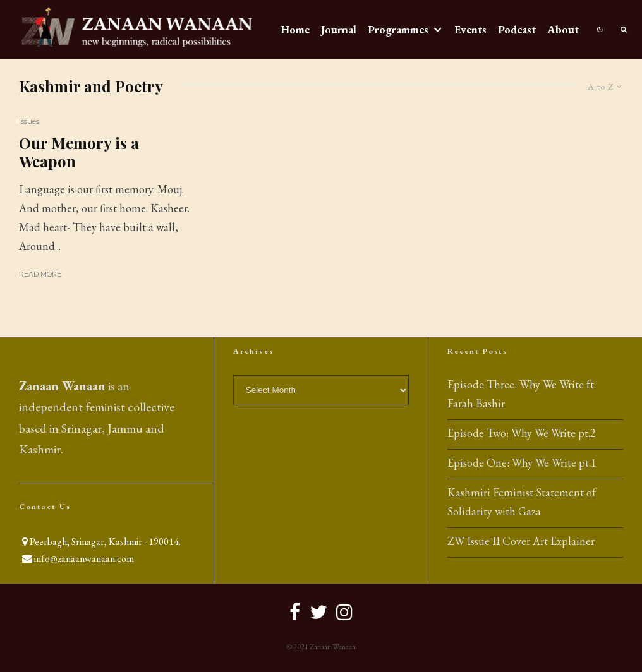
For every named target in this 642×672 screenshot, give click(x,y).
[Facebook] (295, 612)
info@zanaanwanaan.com (84, 559)
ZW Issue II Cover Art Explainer (521, 541)
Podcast (517, 29)
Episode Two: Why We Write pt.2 (522, 433)
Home (295, 29)
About (563, 29)
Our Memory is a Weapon (79, 152)
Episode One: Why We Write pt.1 (522, 463)
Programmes (398, 29)
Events (470, 29)
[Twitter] (318, 612)
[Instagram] (344, 612)
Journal (339, 29)
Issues (29, 121)
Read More (40, 274)
